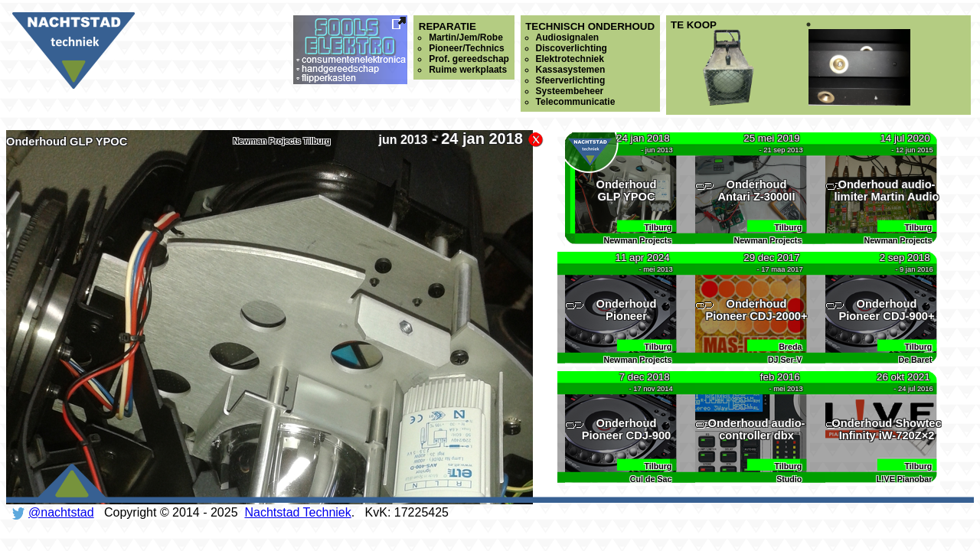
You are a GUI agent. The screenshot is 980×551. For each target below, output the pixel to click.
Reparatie (464, 48)
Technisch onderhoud (590, 64)
